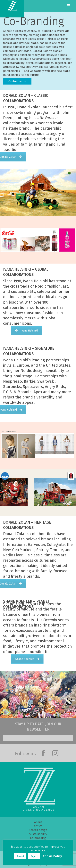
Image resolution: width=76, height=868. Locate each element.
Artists (38, 826)
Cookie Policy (54, 856)
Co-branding (38, 838)
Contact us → (17, 81)
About (38, 822)
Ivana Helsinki (49, 331)
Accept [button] (22, 856)
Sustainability (38, 834)
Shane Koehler (51, 659)
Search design (38, 830)
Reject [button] (36, 856)
